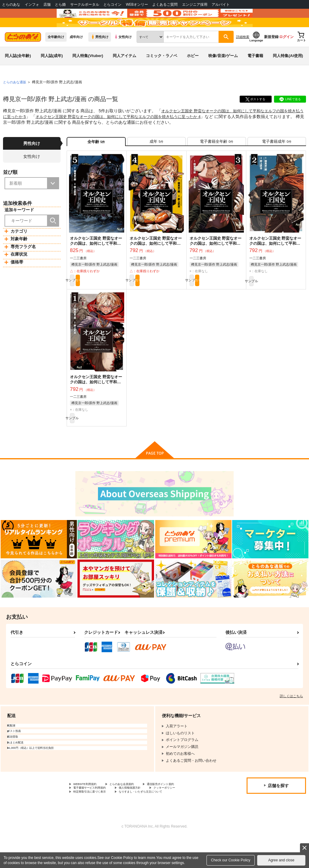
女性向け (123, 55)
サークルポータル (85, 4)
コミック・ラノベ (162, 73)
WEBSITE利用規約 (89, 812)
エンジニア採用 (195, 4)
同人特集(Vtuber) (88, 73)
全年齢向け (56, 55)
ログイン (286, 55)
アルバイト (221, 4)
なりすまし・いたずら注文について (159, 822)
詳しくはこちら (291, 723)
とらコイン (112, 4)
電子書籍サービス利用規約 (95, 817)
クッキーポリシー (186, 817)
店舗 (47, 4)
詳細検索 (243, 55)
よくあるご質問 (165, 4)
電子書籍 (255, 73)
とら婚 (60, 4)
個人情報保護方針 (144, 817)
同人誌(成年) (52, 73)
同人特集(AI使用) (288, 73)
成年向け (76, 55)
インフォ (32, 4)
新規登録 (271, 55)
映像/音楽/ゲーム (223, 73)
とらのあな (11, 4)
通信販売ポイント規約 (181, 812)
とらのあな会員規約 (133, 812)
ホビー (193, 73)
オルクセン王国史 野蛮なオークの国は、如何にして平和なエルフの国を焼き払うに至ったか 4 (135, 134)
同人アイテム (125, 73)
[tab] (156, 161)
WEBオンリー (137, 4)
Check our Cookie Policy (231, 860)
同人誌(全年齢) (18, 73)
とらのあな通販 (16, 100)
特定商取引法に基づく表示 (95, 822)
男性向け (100, 55)
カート (110, 303)
